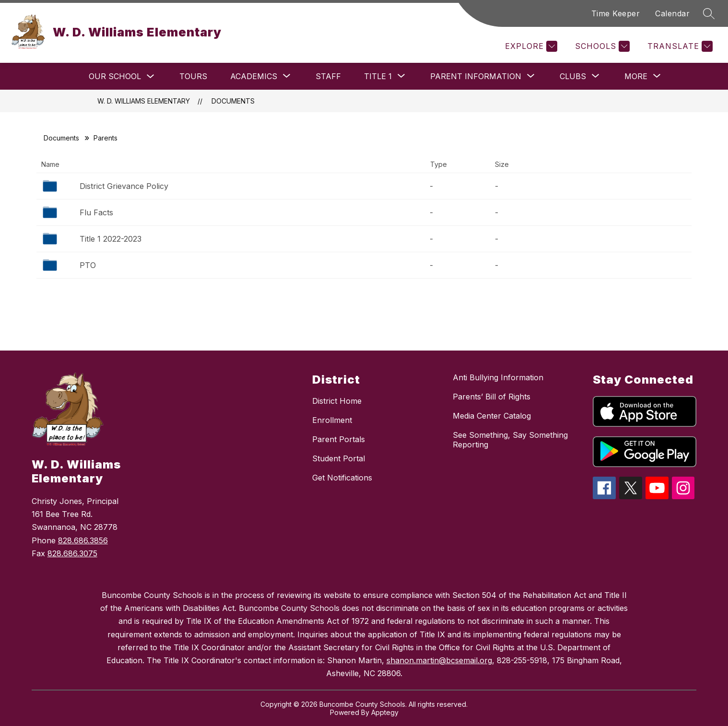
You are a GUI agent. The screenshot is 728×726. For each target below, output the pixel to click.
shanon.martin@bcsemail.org (439, 660)
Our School (115, 76)
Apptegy (385, 712)
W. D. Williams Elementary (144, 101)
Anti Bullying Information (498, 377)
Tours (193, 76)
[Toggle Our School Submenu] (151, 76)
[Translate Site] (679, 46)
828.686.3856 (83, 540)
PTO (88, 265)
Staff (328, 76)
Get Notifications (342, 478)
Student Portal (339, 458)
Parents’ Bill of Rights (492, 397)
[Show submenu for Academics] (254, 76)
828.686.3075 (72, 553)
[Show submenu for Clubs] (573, 76)
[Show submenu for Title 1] (378, 76)
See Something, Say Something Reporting (510, 440)
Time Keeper (616, 13)
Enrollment (332, 420)
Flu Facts (96, 212)
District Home (337, 401)
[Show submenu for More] (636, 76)
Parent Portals (339, 439)
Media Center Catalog (492, 416)
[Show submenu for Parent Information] (476, 76)
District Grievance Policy (124, 186)
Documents (233, 101)
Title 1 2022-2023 (111, 239)
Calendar (672, 13)
